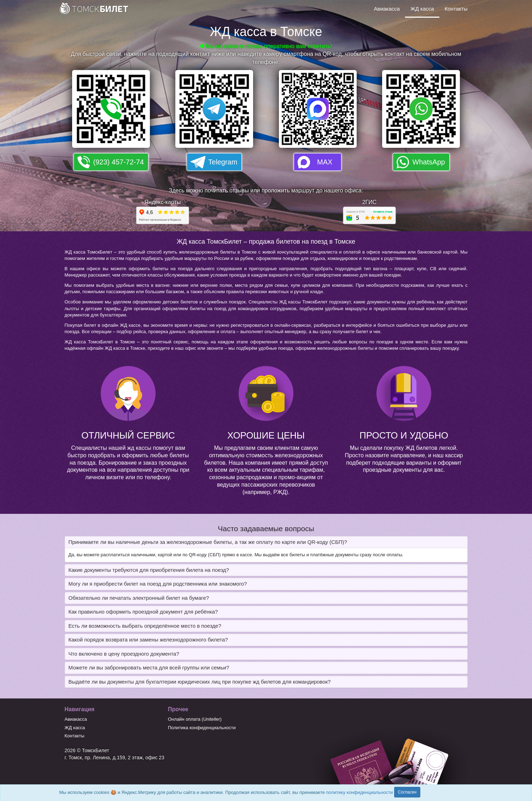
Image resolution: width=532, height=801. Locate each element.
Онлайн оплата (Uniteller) (195, 719)
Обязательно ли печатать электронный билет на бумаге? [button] (139, 598)
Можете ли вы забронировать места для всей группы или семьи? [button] (149, 667)
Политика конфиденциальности (202, 728)
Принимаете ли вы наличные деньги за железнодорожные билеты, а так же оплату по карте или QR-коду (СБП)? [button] (208, 542)
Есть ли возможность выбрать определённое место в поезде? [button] (145, 626)
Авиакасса (387, 9)
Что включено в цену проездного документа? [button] (124, 654)
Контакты (456, 9)
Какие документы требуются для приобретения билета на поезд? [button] (149, 570)
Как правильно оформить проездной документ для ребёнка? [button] (143, 612)
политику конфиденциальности (360, 792)
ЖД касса (422, 9)
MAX (325, 162)
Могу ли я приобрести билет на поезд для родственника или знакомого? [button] (158, 584)
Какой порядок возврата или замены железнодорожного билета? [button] (148, 640)
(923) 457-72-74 (119, 162)
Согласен (407, 792)
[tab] (266, 542)
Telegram (223, 162)
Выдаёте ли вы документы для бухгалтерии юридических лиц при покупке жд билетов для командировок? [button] (200, 682)
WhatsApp (429, 162)
